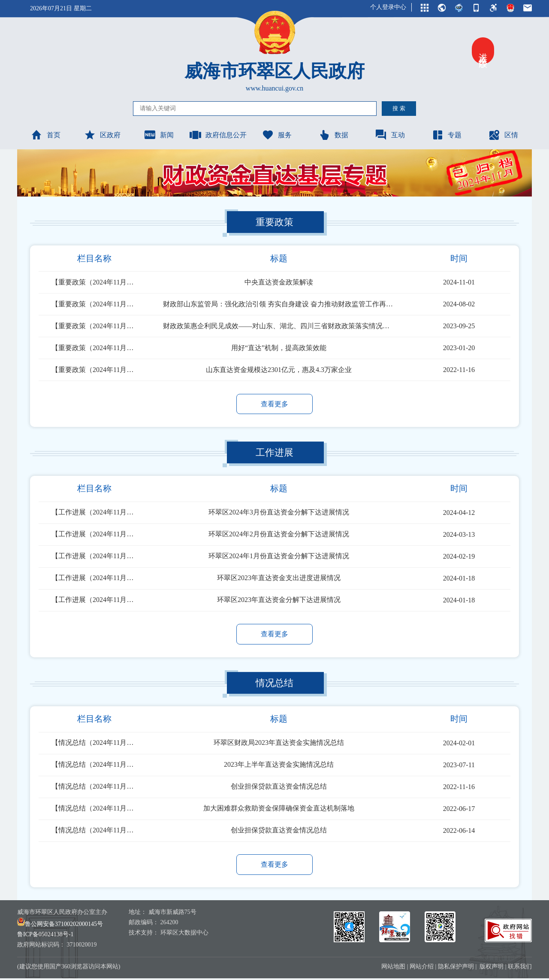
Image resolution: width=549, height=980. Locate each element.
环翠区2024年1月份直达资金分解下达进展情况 (279, 557)
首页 (45, 135)
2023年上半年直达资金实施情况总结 (279, 766)
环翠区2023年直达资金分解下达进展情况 (279, 600)
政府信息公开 (218, 135)
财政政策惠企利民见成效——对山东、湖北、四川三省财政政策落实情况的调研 (279, 326)
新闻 (159, 135)
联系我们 (520, 968)
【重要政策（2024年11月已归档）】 (94, 282)
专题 (446, 135)
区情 (503, 135)
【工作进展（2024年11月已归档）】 (94, 513)
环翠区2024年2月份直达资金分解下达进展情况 (279, 535)
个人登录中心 (388, 7)
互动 (390, 135)
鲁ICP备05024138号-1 (45, 936)
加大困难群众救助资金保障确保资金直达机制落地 (279, 809)
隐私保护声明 (456, 968)
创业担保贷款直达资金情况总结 (279, 788)
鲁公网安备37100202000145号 (60, 926)
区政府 (102, 135)
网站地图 (393, 968)
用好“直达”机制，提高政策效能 (279, 348)
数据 (333, 135)
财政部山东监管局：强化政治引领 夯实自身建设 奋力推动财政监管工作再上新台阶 (279, 304)
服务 (277, 135)
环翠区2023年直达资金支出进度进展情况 (279, 579)
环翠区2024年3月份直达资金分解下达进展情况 (279, 513)
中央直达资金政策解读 (279, 282)
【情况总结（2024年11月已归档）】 (94, 744)
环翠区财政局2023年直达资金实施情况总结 (279, 744)
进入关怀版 (483, 51)
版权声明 (492, 968)
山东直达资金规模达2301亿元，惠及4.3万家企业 (279, 370)
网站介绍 (422, 968)
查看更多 (274, 404)
